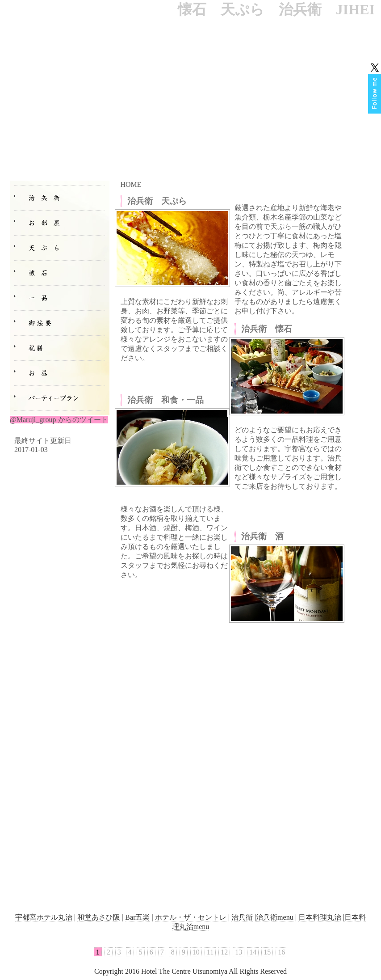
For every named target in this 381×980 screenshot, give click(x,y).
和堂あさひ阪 (99, 917)
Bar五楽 (137, 917)
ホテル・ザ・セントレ (191, 917)
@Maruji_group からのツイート (59, 420)
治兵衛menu (275, 917)
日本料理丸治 (320, 917)
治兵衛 (242, 917)
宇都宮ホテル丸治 (44, 917)
